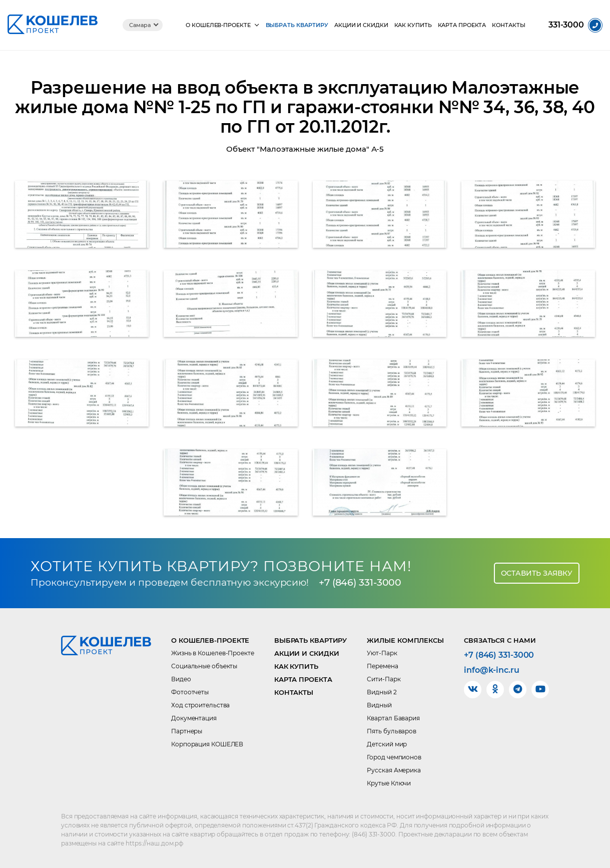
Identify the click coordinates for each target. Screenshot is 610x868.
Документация (194, 718)
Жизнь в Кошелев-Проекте (213, 653)
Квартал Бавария (393, 718)
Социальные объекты (204, 666)
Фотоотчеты (190, 692)
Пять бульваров (392, 731)
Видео (181, 679)
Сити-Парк (384, 679)
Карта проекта (462, 25)
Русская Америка (394, 770)
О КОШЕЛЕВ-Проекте (218, 25)
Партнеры (187, 731)
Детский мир (387, 744)
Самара (140, 25)
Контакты (508, 25)
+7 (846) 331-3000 (360, 582)
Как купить (413, 25)
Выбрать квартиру (297, 25)
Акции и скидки (361, 25)
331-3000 (566, 25)
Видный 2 (382, 692)
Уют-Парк (382, 653)
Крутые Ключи (389, 783)
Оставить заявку (537, 573)
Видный (379, 705)
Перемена (382, 666)
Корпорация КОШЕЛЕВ (207, 744)
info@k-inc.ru (492, 670)
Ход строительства (200, 705)
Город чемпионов (394, 757)
